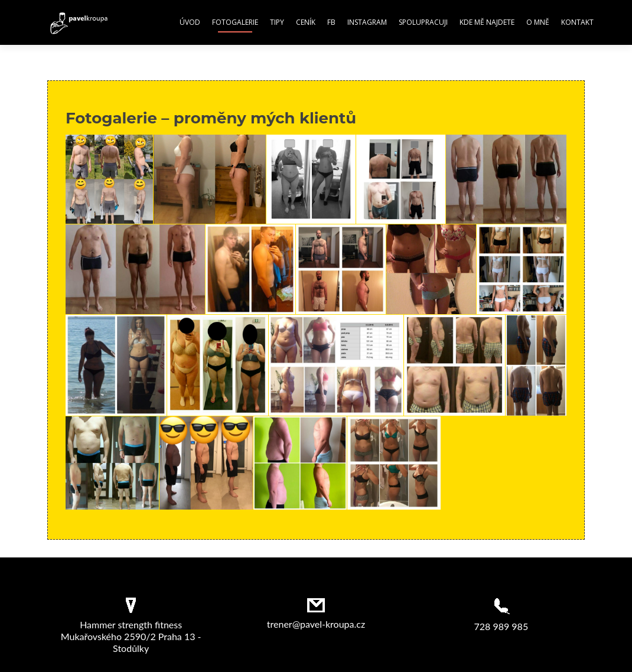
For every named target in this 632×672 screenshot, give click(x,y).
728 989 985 (501, 626)
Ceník (306, 22)
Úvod (190, 22)
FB (331, 22)
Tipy (277, 22)
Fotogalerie (235, 22)
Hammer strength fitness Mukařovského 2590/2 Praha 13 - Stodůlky (131, 636)
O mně (538, 22)
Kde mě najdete (487, 22)
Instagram (367, 22)
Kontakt (577, 22)
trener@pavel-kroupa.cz (316, 624)
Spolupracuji (423, 22)
